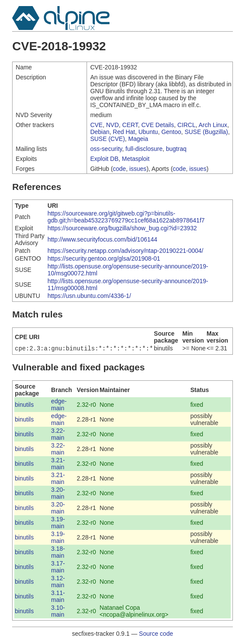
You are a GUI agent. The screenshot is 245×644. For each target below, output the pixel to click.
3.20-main (58, 494)
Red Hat (124, 132)
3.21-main (58, 464)
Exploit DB (104, 159)
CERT (130, 125)
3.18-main (58, 553)
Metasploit (136, 159)
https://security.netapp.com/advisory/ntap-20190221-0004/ (126, 251)
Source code (156, 634)
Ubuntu (148, 132)
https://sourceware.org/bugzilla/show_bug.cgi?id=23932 (122, 228)
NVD (113, 125)
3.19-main (58, 523)
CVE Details (157, 125)
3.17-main (58, 568)
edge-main (59, 405)
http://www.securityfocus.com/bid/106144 (103, 239)
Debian (100, 132)
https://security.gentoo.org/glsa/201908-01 (104, 258)
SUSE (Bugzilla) (206, 132)
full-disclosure (144, 149)
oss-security (106, 149)
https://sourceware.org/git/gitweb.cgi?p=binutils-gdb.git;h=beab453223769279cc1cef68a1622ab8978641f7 (126, 217)
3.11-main (58, 597)
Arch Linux (213, 125)
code (119, 169)
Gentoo (171, 132)
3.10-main (58, 612)
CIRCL (187, 125)
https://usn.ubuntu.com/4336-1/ (89, 296)
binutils (24, 405)
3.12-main (58, 582)
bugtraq (176, 149)
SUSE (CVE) (107, 139)
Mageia (138, 139)
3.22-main (58, 435)
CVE (96, 125)
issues (138, 169)
